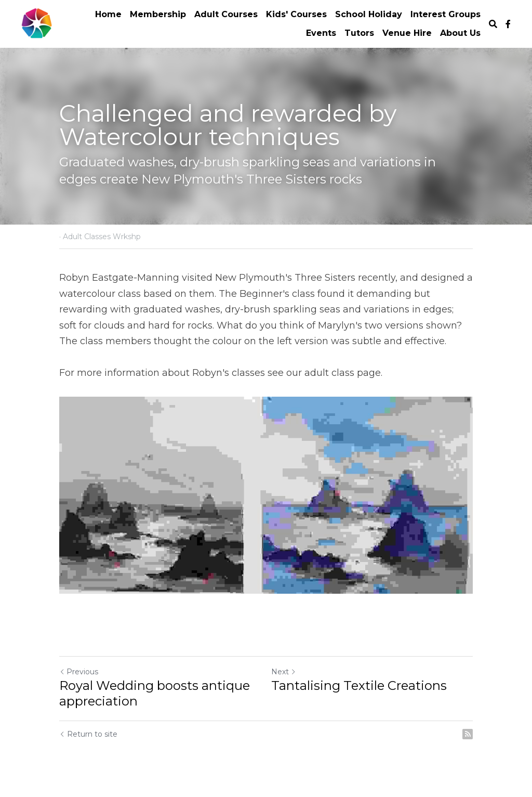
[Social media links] (508, 24)
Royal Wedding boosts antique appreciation (155, 693)
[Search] (493, 24)
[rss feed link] (468, 734)
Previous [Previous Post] (79, 672)
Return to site (88, 734)
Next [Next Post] (284, 672)
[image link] (37, 23)
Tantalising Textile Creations (359, 685)
